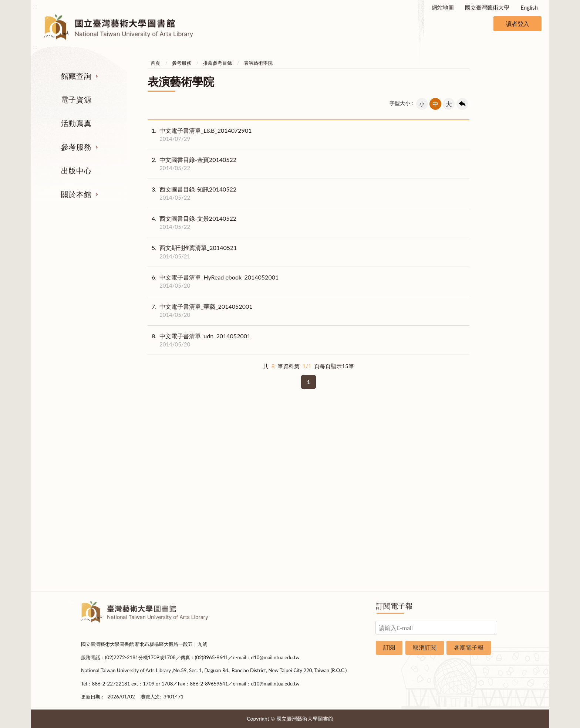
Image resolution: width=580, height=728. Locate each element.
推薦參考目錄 (217, 63)
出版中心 (76, 170)
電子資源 (76, 99)
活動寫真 (76, 123)
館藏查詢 (76, 76)
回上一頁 (462, 104)
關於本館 (76, 194)
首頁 (155, 63)
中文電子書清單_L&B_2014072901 (200, 135)
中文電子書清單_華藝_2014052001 (200, 311)
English (529, 7)
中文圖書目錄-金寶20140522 (192, 164)
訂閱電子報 (394, 606)
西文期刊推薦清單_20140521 (192, 252)
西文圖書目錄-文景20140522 (192, 223)
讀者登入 (517, 23)
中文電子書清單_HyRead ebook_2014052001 (213, 281)
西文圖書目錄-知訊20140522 (192, 193)
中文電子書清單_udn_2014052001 (199, 340)
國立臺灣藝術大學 (487, 7)
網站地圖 (443, 7)
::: (35, 6)
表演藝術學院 (258, 63)
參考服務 (76, 147)
